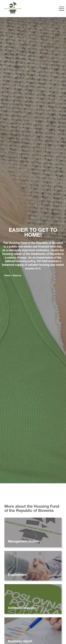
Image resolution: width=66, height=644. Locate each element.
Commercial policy (22, 608)
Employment (17, 575)
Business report (20, 642)
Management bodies (23, 542)
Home (7, 276)
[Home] (21, 8)
